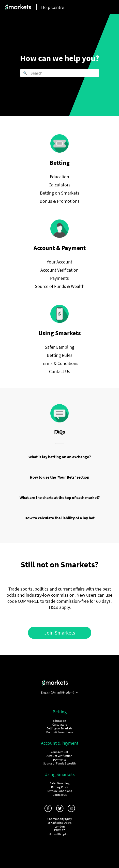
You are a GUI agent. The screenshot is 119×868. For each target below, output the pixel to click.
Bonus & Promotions (60, 201)
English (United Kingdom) (58, 692)
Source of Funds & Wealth (60, 286)
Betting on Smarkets (60, 193)
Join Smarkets (60, 633)
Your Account (59, 262)
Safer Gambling (59, 347)
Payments (59, 278)
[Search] (60, 73)
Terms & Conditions (59, 363)
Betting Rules (60, 355)
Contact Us (60, 371)
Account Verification (59, 270)
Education (59, 177)
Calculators (59, 185)
